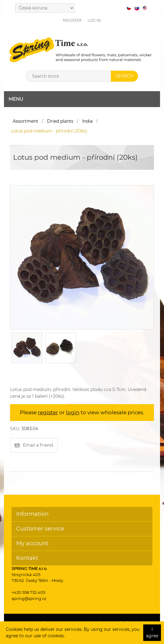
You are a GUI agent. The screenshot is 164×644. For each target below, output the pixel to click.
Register (72, 20)
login (73, 412)
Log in (94, 20)
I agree (152, 633)
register (48, 412)
